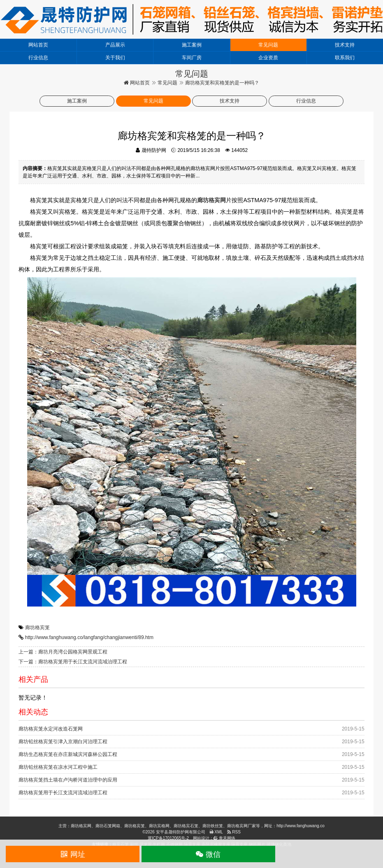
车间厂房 (192, 58)
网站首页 (38, 45)
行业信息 (38, 58)
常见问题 (268, 45)
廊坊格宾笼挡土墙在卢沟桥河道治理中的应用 (68, 780)
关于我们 (115, 58)
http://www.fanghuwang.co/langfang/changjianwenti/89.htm (89, 637)
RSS (234, 832)
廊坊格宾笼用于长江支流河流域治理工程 (63, 793)
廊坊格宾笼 (37, 628)
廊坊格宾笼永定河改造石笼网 (51, 729)
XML (216, 832)
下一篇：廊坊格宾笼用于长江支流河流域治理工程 (73, 662)
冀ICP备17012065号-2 (168, 838)
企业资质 (268, 58)
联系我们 (345, 58)
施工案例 (192, 45)
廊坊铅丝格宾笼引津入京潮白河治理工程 (63, 742)
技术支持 (345, 45)
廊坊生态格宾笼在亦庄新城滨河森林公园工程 (68, 754)
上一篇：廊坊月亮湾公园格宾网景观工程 (63, 652)
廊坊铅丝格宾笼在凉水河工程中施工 (58, 767)
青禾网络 (224, 838)
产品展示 (115, 45)
